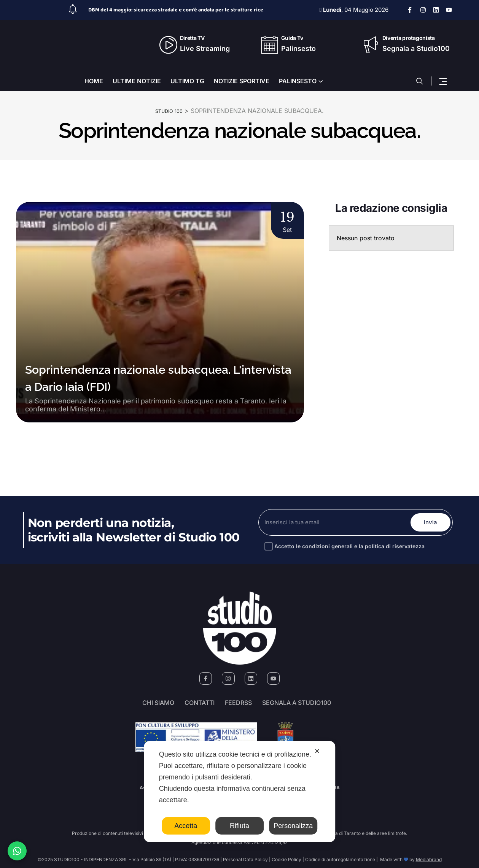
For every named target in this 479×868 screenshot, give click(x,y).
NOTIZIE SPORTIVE (242, 81)
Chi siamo (158, 703)
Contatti (200, 703)
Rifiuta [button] (239, 826)
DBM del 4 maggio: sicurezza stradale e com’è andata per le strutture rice (176, 10)
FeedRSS (238, 703)
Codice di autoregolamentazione (340, 859)
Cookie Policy (286, 859)
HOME (94, 81)
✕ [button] (317, 751)
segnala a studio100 (297, 703)
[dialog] (240, 792)
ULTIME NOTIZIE (137, 81)
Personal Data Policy (245, 859)
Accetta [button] (186, 826)
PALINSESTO (298, 81)
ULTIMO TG (187, 81)
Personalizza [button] (293, 826)
